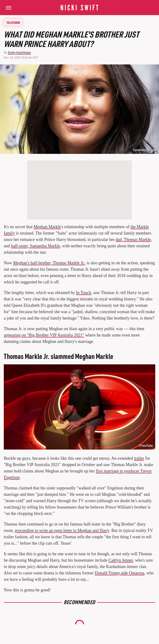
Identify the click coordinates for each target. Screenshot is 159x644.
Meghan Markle (47, 227)
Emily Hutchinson (19, 53)
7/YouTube (146, 446)
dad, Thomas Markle (133, 240)
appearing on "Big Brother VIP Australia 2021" (44, 335)
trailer (139, 458)
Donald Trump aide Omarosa (119, 573)
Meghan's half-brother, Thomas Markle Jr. (49, 263)
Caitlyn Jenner (121, 560)
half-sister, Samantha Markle (36, 246)
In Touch (84, 293)
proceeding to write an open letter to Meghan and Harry (62, 530)
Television (13, 22)
